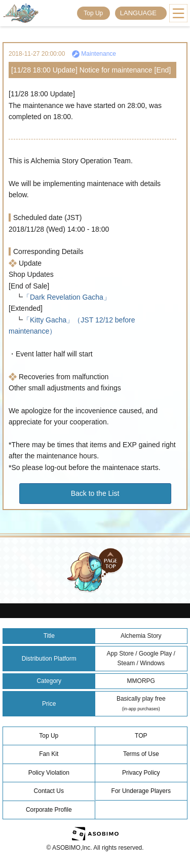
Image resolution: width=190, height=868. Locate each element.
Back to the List (95, 493)
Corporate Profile (49, 810)
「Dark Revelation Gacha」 (67, 297)
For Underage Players (141, 791)
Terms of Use (141, 754)
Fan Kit (49, 754)
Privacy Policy (141, 773)
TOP (141, 736)
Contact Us (49, 791)
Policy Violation (49, 773)
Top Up (93, 13)
